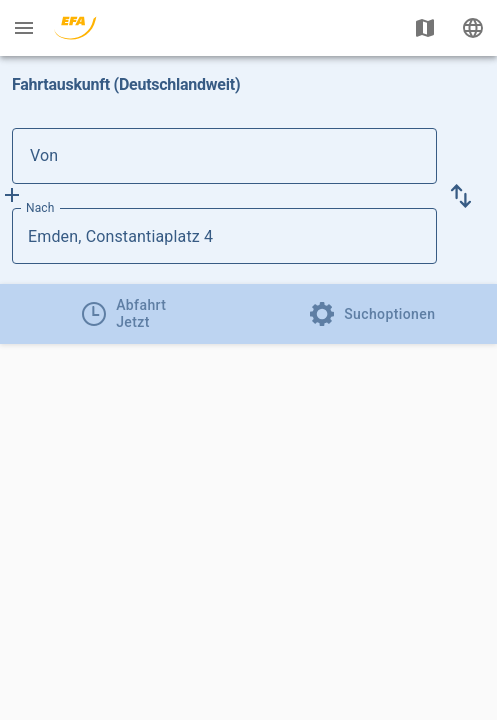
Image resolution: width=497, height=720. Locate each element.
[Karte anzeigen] (425, 28)
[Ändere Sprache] (473, 28)
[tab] (124, 314)
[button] (461, 196)
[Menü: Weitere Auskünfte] (24, 28)
